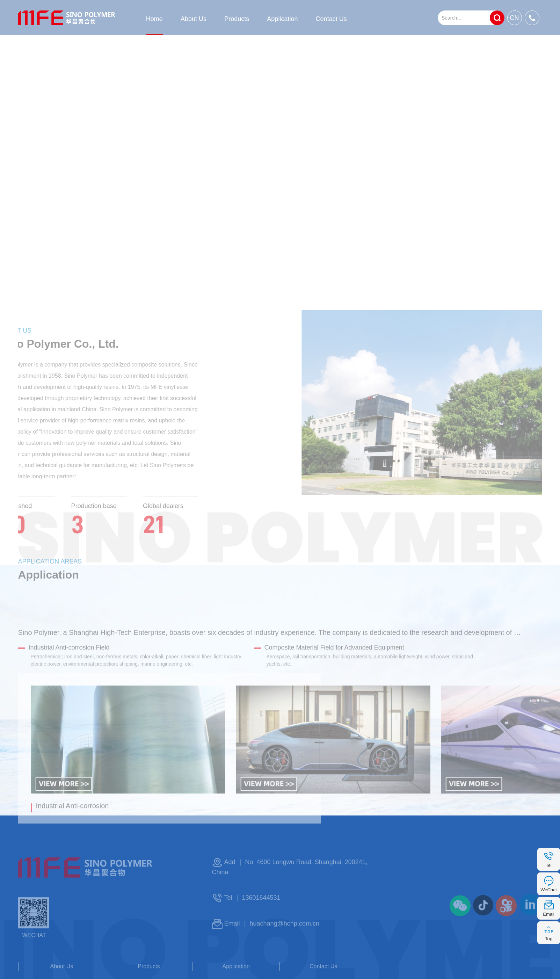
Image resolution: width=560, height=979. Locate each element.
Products (237, 19)
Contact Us (331, 19)
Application (282, 19)
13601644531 (261, 913)
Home (154, 19)
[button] (241, 825)
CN (515, 18)
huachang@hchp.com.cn (285, 939)
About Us (194, 19)
